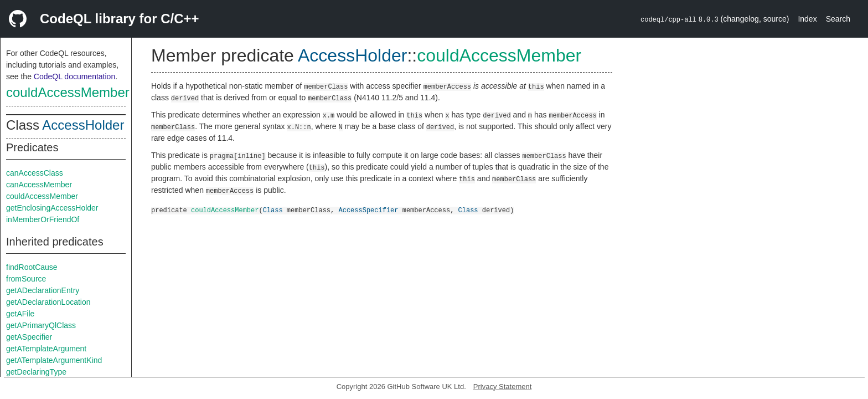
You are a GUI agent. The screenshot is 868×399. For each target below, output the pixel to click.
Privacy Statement (503, 387)
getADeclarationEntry (43, 290)
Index (807, 19)
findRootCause (32, 267)
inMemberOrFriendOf (43, 219)
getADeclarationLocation (48, 302)
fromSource (26, 279)
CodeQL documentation (74, 76)
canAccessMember (39, 185)
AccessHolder (83, 125)
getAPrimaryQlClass (41, 325)
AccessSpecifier (368, 210)
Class (273, 210)
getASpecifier (29, 337)
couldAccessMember (68, 92)
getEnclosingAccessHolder (52, 208)
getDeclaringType (36, 372)
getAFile (20, 314)
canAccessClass (35, 173)
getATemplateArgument (46, 349)
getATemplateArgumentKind (54, 360)
